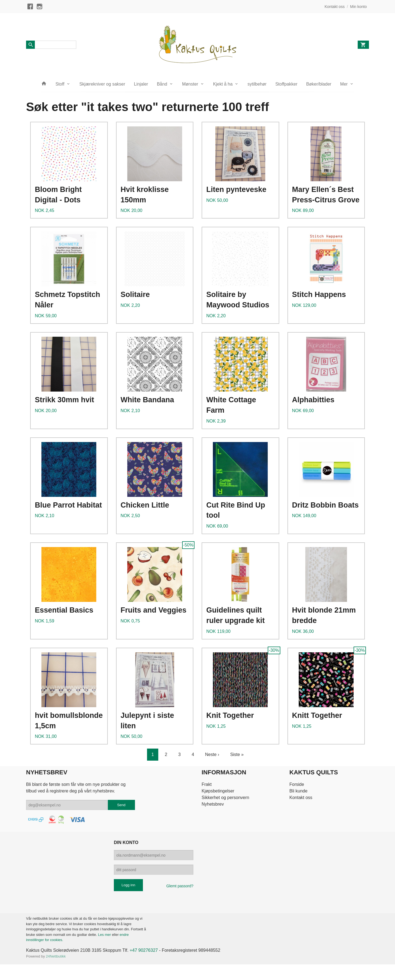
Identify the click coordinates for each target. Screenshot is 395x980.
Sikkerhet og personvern (225, 798)
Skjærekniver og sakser (102, 84)
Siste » (237, 754)
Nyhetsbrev (213, 804)
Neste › (212, 754)
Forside (297, 784)
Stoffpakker (287, 84)
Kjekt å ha (223, 84)
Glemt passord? (180, 886)
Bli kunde (298, 791)
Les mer (105, 935)
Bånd (162, 84)
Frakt (207, 784)
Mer (344, 84)
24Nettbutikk (56, 956)
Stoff (60, 84)
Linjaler (141, 84)
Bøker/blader (319, 84)
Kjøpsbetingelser (218, 791)
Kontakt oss (301, 798)
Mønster (190, 84)
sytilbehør (257, 84)
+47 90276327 (144, 950)
